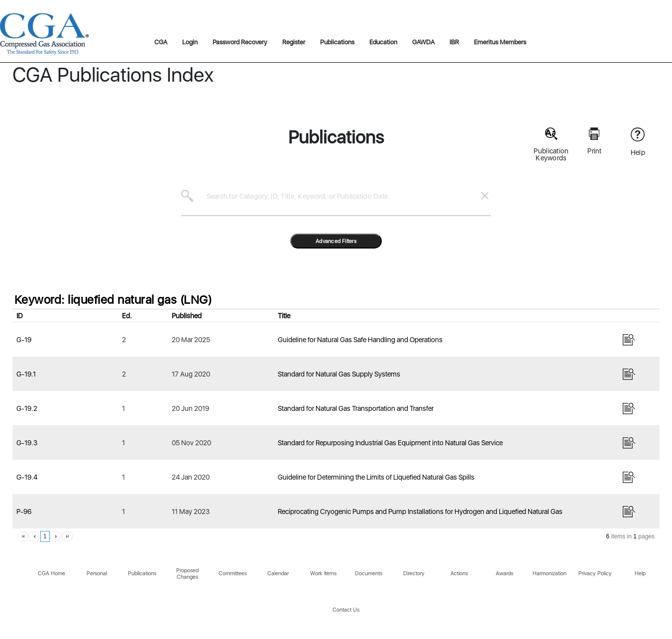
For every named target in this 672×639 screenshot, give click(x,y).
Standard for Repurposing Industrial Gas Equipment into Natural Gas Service (390, 443)
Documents (369, 574)
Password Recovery (240, 42)
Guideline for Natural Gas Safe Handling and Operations (360, 340)
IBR (454, 42)
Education (383, 42)
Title (284, 316)
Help (640, 574)
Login (190, 42)
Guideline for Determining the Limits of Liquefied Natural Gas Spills (376, 477)
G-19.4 (27, 477)
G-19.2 (27, 408)
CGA (161, 42)
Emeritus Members (500, 42)
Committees (233, 574)
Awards (504, 574)
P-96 (24, 511)
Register (294, 42)
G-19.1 (26, 374)
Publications (337, 42)
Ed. (127, 316)
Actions (459, 574)
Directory (414, 574)
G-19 (24, 340)
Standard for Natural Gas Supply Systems (339, 374)
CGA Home (52, 574)
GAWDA (423, 42)
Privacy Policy (595, 574)
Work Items (323, 574)
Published (187, 316)
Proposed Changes (187, 574)
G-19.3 (27, 443)
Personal (97, 574)
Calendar (278, 574)
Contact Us (346, 610)
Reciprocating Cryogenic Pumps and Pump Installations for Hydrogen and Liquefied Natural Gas (420, 511)
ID (20, 316)
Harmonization (550, 574)
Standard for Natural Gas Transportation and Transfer (356, 408)
